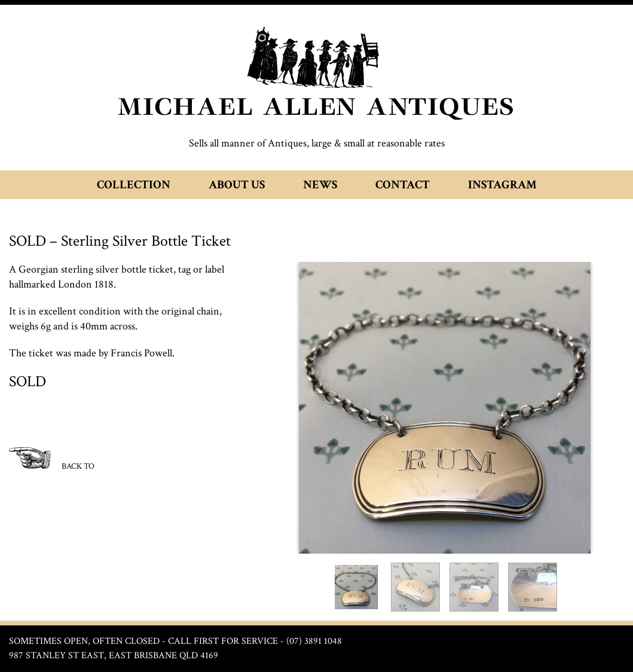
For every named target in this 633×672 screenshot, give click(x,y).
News (320, 185)
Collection (134, 185)
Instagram (502, 185)
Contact (403, 185)
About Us (237, 185)
